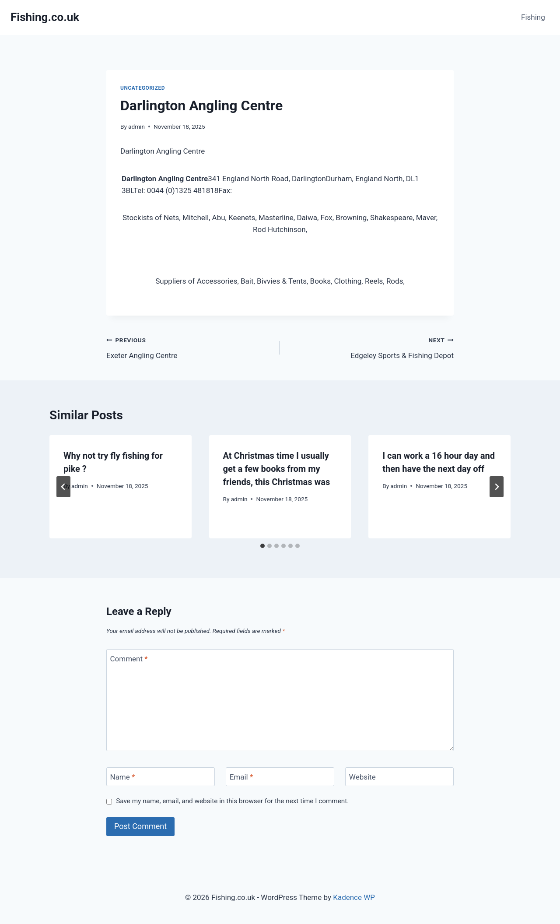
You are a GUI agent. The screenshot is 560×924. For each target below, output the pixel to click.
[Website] (399, 777)
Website (362, 777)
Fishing (533, 17)
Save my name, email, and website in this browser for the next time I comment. (232, 801)
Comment (129, 659)
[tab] (262, 546)
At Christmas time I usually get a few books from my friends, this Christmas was (277, 469)
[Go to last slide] (63, 487)
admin (136, 126)
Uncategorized (143, 88)
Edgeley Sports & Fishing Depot (371, 347)
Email (241, 777)
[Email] (280, 777)
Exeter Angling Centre (189, 347)
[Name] (161, 777)
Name (123, 777)
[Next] (497, 487)
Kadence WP (354, 897)
